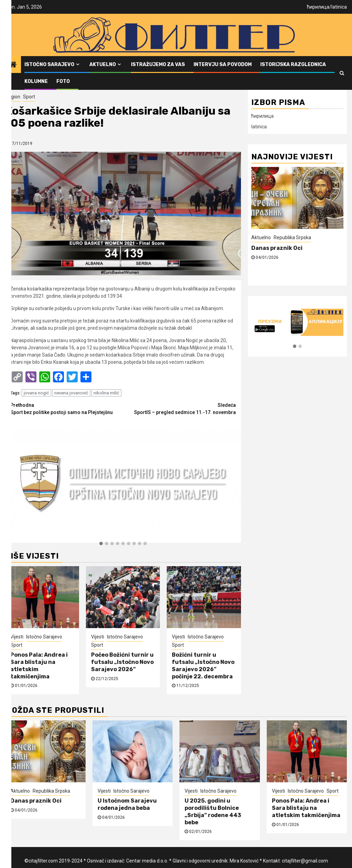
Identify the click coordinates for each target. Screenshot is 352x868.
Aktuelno (103, 65)
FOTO (63, 81)
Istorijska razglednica (293, 65)
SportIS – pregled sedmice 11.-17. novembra (179, 408)
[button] (101, 544)
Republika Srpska (292, 237)
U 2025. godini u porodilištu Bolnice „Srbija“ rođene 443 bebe (213, 811)
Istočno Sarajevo (49, 65)
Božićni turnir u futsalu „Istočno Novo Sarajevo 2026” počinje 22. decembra (203, 665)
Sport (29, 97)
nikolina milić (106, 393)
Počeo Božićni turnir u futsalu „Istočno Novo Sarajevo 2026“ (122, 662)
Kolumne (36, 81)
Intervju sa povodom (223, 65)
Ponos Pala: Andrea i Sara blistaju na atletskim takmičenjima (307, 808)
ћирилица (318, 7)
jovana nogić (36, 393)
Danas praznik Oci (277, 248)
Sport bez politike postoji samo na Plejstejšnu (67, 408)
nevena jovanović (71, 393)
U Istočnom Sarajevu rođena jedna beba (127, 804)
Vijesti (17, 637)
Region (13, 97)
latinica (339, 7)
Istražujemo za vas (158, 65)
